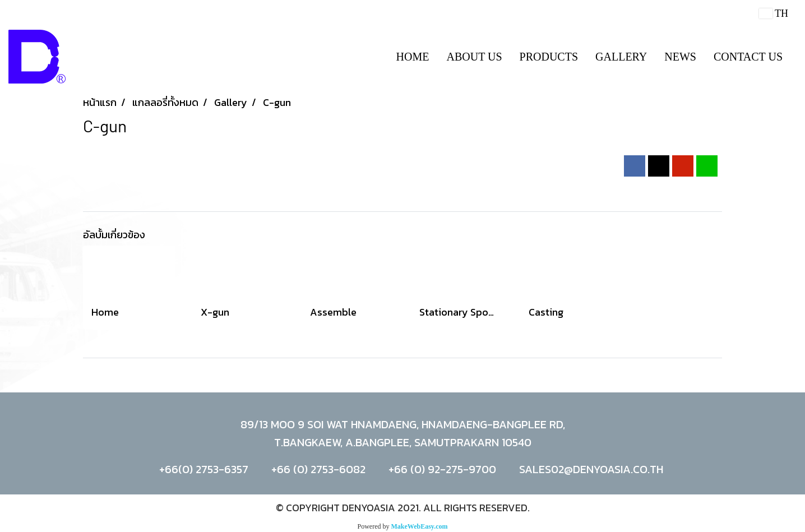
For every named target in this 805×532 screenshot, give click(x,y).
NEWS (680, 57)
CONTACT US (748, 57)
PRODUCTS (549, 57)
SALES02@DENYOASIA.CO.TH (591, 469)
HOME (413, 57)
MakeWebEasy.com (420, 526)
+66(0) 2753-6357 (204, 469)
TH (774, 13)
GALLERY (621, 57)
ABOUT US (474, 57)
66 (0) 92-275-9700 (445, 469)
